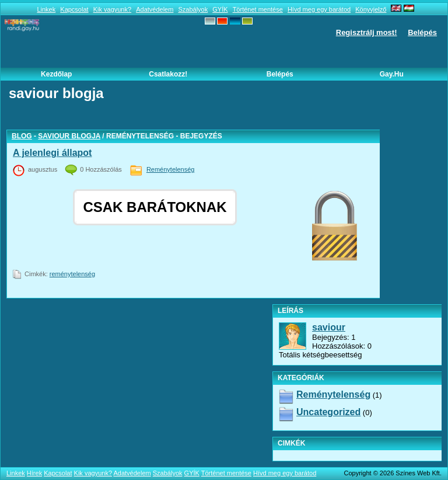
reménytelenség (72, 274)
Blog (22, 136)
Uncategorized (328, 412)
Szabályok (193, 9)
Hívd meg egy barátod (319, 9)
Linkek (46, 9)
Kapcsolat (74, 9)
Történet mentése (258, 9)
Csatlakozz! (168, 74)
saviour (329, 327)
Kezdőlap (56, 74)
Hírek (34, 473)
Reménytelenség (171, 169)
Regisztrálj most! (367, 32)
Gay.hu (392, 74)
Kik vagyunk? (112, 9)
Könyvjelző (371, 9)
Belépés (422, 32)
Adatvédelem (155, 9)
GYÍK (220, 9)
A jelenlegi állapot (52, 153)
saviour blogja (69, 136)
